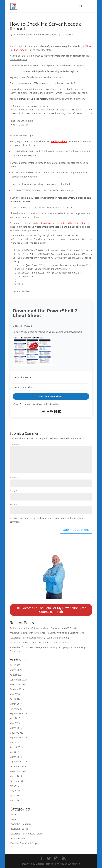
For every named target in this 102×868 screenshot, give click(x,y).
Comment (16, 444)
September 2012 (18, 762)
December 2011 (18, 766)
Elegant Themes (44, 864)
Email (13, 491)
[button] (51, 352)
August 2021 (16, 675)
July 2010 (14, 786)
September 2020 (18, 680)
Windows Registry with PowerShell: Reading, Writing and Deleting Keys (47, 633)
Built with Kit (51, 411)
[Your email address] (51, 387)
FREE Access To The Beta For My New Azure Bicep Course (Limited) (51, 610)
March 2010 (16, 800)
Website (14, 504)
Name (14, 478)
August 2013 (16, 747)
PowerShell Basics (19, 829)
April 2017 (15, 699)
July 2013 (14, 752)
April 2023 (15, 665)
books (13, 819)
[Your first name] (51, 377)
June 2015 (15, 718)
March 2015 (16, 728)
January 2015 (16, 733)
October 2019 (17, 689)
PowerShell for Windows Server (26, 834)
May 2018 (15, 694)
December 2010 (18, 781)
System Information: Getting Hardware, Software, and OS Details (43, 628)
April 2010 (15, 795)
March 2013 (16, 757)
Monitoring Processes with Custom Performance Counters (40, 643)
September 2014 (18, 737)
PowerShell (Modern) (21, 824)
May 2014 (15, 742)
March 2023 (16, 670)
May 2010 (15, 791)
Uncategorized (17, 838)
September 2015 (18, 713)
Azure (13, 814)
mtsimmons (19, 34)
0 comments (67, 34)
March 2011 (16, 776)
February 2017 (17, 709)
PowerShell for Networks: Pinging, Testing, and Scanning (39, 638)
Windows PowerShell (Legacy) (43, 34)
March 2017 (16, 704)
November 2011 (18, 771)
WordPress (74, 864)
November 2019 (18, 684)
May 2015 (15, 723)
